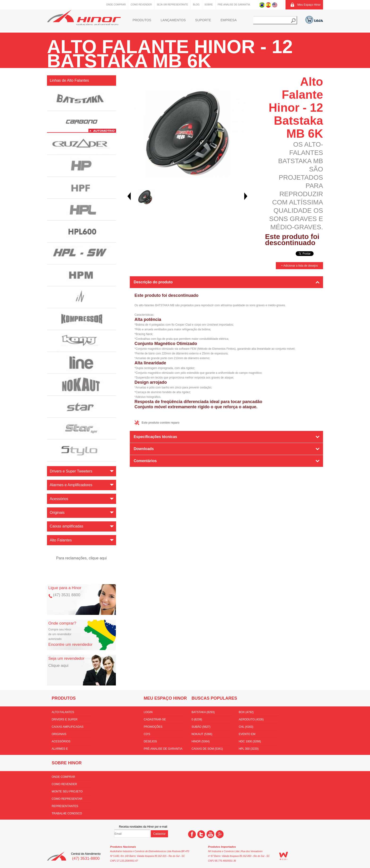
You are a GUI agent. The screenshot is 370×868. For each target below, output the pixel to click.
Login (148, 712)
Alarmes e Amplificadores (64, 750)
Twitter (201, 834)
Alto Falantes (63, 712)
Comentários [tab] (145, 461)
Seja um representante (172, 5)
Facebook (192, 834)
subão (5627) (201, 727)
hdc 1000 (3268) (250, 741)
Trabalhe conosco (67, 813)
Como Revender (141, 5)
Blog (196, 5)
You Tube (210, 834)
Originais (59, 734)
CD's (147, 734)
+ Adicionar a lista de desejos (299, 266)
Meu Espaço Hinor (309, 5)
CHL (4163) (246, 727)
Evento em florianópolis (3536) (255, 735)
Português (262, 5)
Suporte (203, 20)
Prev (129, 196)
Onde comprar (116, 5)
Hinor (84, 17)
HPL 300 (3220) (249, 749)
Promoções (153, 727)
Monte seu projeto (67, 791)
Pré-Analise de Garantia (234, 5)
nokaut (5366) (202, 734)
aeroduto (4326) (251, 719)
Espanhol (268, 5)
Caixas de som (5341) (207, 749)
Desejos (150, 741)
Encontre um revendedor (70, 645)
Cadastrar (159, 834)
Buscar (293, 21)
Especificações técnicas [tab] (155, 437)
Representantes (65, 806)
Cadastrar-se (155, 719)
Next (246, 196)
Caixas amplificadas (68, 727)
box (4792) (246, 712)
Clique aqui (58, 666)
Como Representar (67, 799)
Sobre (209, 5)
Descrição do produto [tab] (153, 282)
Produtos (142, 20)
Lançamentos (173, 20)
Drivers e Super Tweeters (65, 720)
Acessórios (61, 741)
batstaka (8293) (203, 712)
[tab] (226, 474)
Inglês (275, 5)
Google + (220, 834)
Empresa (229, 20)
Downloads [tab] (144, 449)
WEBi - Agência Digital (284, 856)
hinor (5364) (201, 741)
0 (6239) (197, 719)
